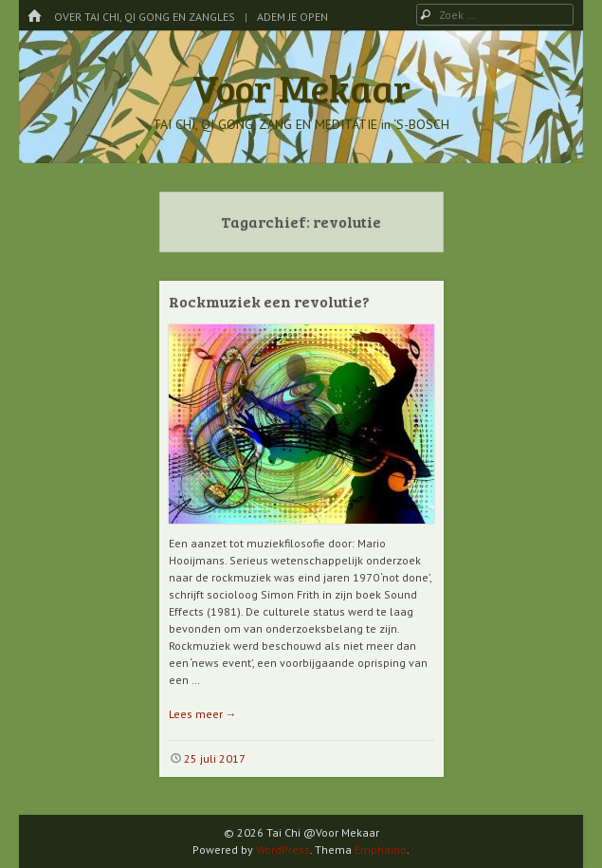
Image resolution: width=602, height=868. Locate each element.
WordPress (283, 850)
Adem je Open (292, 17)
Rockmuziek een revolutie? (269, 301)
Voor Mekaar (301, 87)
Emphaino (381, 850)
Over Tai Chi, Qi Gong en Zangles (145, 17)
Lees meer (203, 714)
